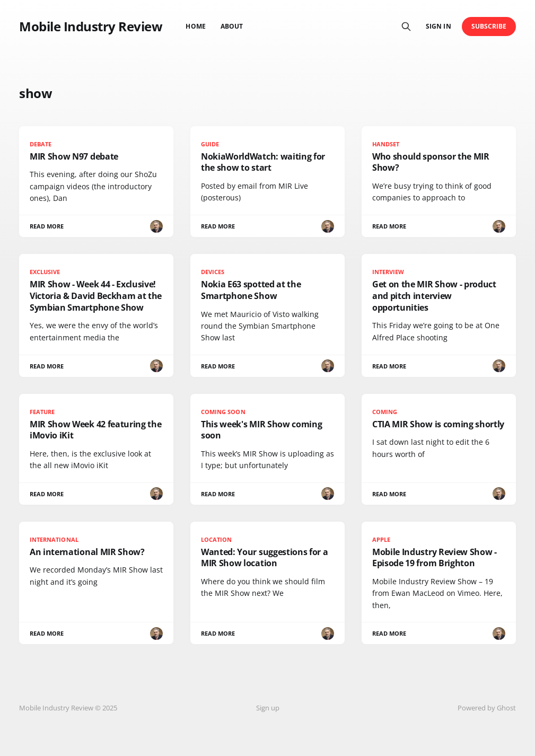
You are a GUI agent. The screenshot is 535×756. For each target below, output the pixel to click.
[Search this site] (406, 27)
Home (195, 26)
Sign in (438, 26)
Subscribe (489, 26)
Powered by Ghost (487, 708)
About (232, 26)
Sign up (268, 708)
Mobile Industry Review (91, 27)
